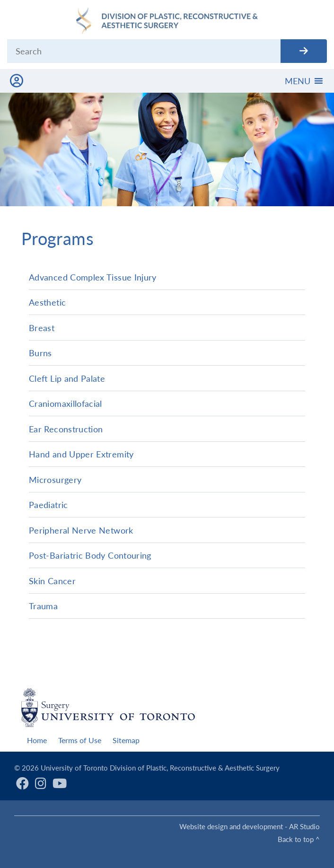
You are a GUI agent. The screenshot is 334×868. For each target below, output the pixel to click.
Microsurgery (55, 480)
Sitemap (126, 740)
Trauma (43, 606)
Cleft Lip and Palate (67, 378)
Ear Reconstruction (66, 429)
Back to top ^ (299, 839)
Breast (42, 328)
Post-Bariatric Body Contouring (90, 555)
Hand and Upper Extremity (81, 454)
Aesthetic (47, 302)
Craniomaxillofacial (66, 403)
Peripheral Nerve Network (81, 530)
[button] (298, 81)
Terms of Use (80, 740)
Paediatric (48, 505)
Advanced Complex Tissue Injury (93, 277)
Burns (40, 353)
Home (37, 740)
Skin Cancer (52, 581)
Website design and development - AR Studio (250, 826)
